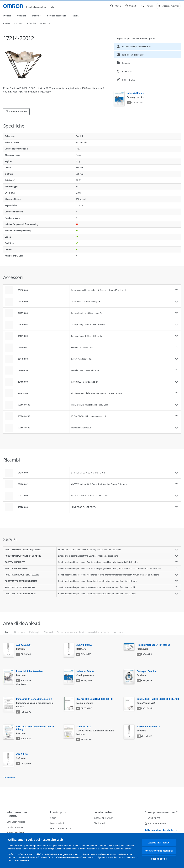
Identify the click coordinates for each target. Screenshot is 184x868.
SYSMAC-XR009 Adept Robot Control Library (35, 728)
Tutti (8, 632)
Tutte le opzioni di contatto (161, 830)
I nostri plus (58, 812)
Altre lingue (21, 684)
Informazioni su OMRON (17, 814)
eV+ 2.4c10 (22, 754)
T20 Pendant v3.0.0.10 (148, 727)
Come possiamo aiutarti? (161, 812)
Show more (9, 777)
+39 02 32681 (153, 818)
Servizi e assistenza (57, 16)
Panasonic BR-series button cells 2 (34, 699)
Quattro (44, 23)
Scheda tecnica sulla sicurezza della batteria (83, 632)
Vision (53, 818)
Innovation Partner (103, 818)
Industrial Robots (136, 93)
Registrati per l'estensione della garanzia (137, 38)
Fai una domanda (155, 824)
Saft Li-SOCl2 (84, 727)
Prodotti (7, 16)
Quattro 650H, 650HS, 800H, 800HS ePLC (158, 699)
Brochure (20, 632)
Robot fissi (32, 23)
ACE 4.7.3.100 (23, 645)
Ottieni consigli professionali (134, 46)
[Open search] (116, 6)
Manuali (49, 632)
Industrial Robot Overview (29, 671)
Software (118, 632)
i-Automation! (57, 823)
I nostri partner (104, 812)
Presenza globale (15, 832)
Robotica (18, 23)
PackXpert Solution (147, 671)
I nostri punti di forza (60, 829)
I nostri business (15, 827)
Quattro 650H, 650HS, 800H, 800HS (95, 699)
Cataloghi (35, 632)
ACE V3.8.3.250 (84, 645)
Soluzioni (21, 16)
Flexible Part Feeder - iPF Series (153, 645)
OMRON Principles (16, 822)
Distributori (99, 823)
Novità (76, 16)
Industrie (36, 16)
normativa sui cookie (119, 854)
